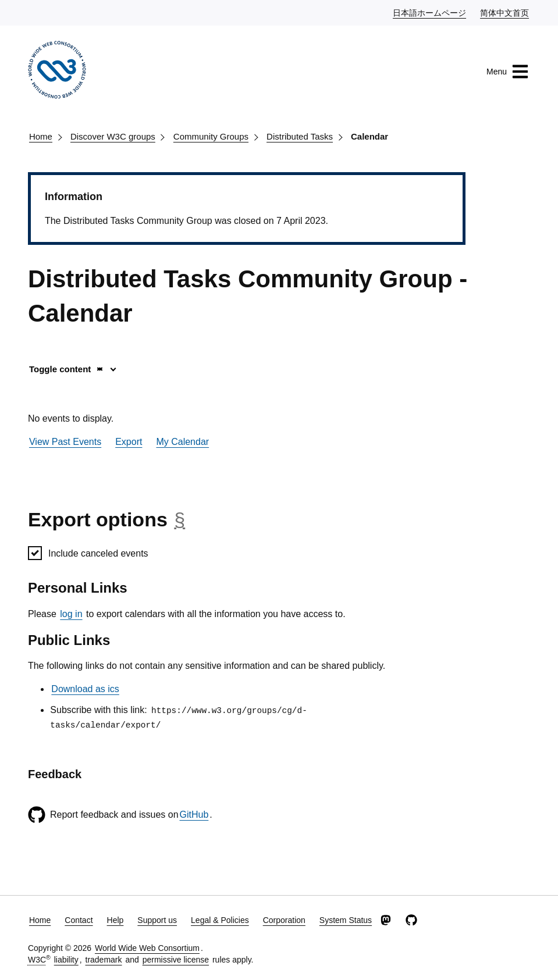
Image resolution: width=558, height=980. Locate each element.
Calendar (369, 136)
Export (129, 442)
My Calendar (182, 442)
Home (41, 136)
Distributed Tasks (300, 136)
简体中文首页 (505, 12)
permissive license (176, 960)
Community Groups (211, 136)
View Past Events (65, 442)
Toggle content (67, 369)
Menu (508, 72)
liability (66, 960)
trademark (104, 960)
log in (71, 614)
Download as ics (85, 689)
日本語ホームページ (430, 12)
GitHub (194, 815)
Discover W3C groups (113, 136)
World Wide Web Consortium (147, 948)
